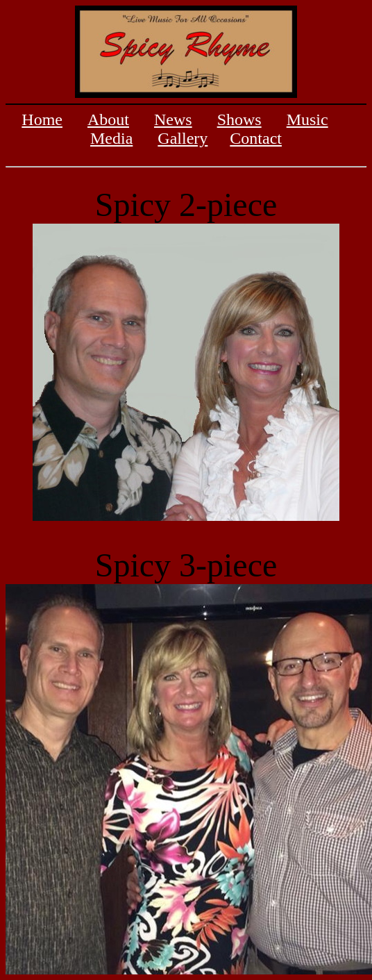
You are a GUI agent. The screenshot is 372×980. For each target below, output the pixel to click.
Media (111, 138)
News (173, 119)
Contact (256, 138)
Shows (239, 119)
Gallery (183, 138)
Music (307, 119)
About (108, 119)
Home (42, 119)
